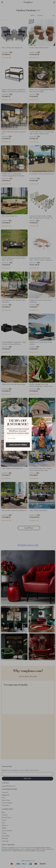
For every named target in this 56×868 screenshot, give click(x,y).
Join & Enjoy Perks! (18, 445)
